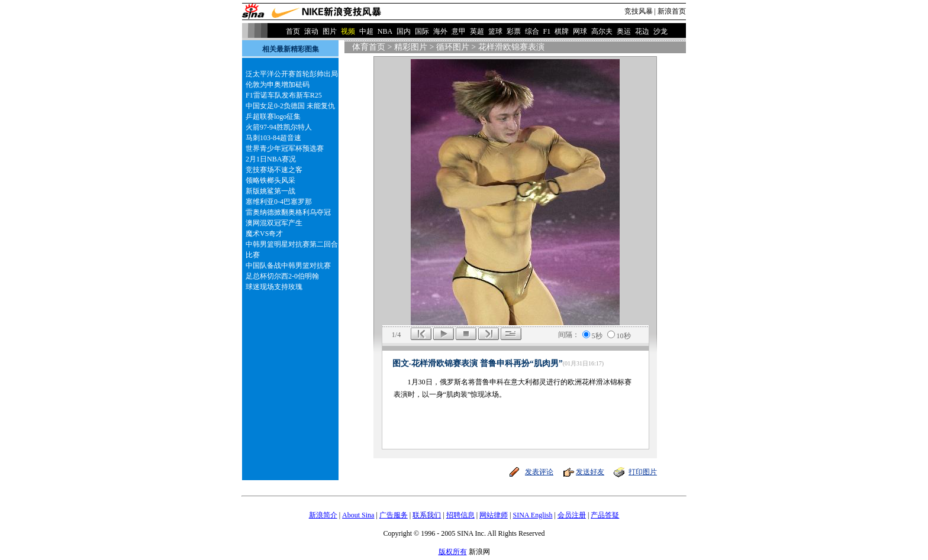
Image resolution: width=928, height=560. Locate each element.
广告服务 (394, 515)
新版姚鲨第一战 (270, 191)
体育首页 (369, 47)
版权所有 (453, 552)
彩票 (514, 31)
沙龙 (660, 31)
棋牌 (562, 31)
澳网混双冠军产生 (274, 223)
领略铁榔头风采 (270, 180)
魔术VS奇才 (264, 234)
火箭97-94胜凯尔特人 (279, 127)
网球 (580, 31)
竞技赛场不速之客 (274, 170)
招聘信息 (460, 515)
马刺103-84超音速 (273, 138)
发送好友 (590, 472)
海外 (440, 31)
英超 (477, 31)
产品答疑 (605, 515)
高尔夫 (602, 31)
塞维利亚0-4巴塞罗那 (279, 202)
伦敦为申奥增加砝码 (278, 85)
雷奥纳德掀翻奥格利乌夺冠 (288, 212)
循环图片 (453, 47)
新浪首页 (672, 11)
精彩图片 (411, 47)
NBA (385, 31)
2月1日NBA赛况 (271, 159)
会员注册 (572, 515)
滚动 (311, 31)
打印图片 (643, 472)
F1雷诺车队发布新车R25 (284, 95)
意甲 (459, 31)
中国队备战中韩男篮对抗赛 (288, 266)
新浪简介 (323, 515)
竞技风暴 (639, 11)
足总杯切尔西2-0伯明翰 (282, 276)
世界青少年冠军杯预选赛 (285, 148)
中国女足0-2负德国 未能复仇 (290, 106)
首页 (293, 31)
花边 (642, 31)
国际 (422, 31)
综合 (532, 31)
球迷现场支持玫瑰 (274, 287)
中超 (366, 31)
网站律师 (494, 515)
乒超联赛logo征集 (273, 116)
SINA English (532, 515)
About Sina (358, 515)
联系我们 (427, 515)
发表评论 (539, 472)
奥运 (624, 31)
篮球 (495, 31)
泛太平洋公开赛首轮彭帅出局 (292, 74)
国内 (404, 31)
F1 (547, 31)
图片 (330, 31)
